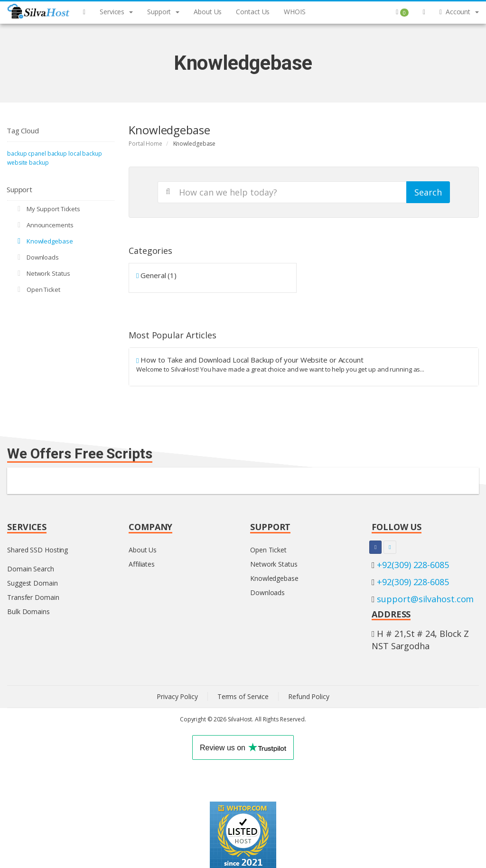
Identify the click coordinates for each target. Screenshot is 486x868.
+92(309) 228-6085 (413, 565)
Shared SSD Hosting (37, 550)
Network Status (42, 273)
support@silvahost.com (425, 599)
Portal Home (145, 144)
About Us (143, 550)
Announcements (44, 225)
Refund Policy (309, 696)
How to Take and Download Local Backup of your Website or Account (304, 364)
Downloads (37, 257)
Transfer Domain (33, 597)
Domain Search (31, 569)
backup (17, 154)
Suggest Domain (33, 583)
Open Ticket (37, 289)
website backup (28, 163)
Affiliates (142, 564)
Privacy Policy (177, 696)
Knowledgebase (44, 241)
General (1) (156, 275)
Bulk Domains (28, 611)
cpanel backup (47, 154)
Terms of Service (243, 696)
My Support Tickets (47, 209)
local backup (85, 154)
